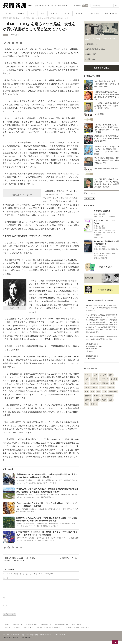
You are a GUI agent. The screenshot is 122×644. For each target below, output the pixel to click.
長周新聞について (93, 44)
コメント (5, 578)
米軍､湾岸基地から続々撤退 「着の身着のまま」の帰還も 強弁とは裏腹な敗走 (107, 84)
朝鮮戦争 (88, 396)
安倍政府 (111, 387)
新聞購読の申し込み (62, 627)
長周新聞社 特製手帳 (102, 211)
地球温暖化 (113, 392)
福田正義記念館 (46, 627)
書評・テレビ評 (111, 13)
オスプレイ (104, 379)
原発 (92, 392)
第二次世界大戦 (107, 396)
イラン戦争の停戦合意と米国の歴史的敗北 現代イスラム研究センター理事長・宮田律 (107, 106)
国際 (33, 13)
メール (5, 608)
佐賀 (111, 375)
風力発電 (114, 379)
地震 (112, 383)
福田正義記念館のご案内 (96, 49)
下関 (105, 392)
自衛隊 (87, 387)
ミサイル (88, 375)
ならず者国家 (99, 114)
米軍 (86, 392)
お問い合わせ (91, 59)
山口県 (67, 13)
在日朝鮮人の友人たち (69, 558)
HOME (9, 13)
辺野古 (96, 400)
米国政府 (105, 383)
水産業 (96, 396)
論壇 (111, 400)
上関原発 (88, 400)
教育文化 (54, 13)
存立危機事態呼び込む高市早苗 (106, 169)
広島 (96, 375)
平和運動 (79, 13)
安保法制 (94, 404)
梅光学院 (94, 379)
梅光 (86, 383)
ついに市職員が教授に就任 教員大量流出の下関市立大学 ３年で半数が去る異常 (107, 160)
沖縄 (86, 379)
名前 (5, 601)
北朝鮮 (102, 387)
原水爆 (95, 387)
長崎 (99, 392)
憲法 (86, 404)
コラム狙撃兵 (94, 13)
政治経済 (21, 13)
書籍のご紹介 (91, 54)
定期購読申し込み (102, 68)
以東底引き (95, 383)
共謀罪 (104, 400)
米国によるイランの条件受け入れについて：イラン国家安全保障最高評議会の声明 (107, 138)
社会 (43, 13)
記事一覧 (8, 630)
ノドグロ (103, 375)
